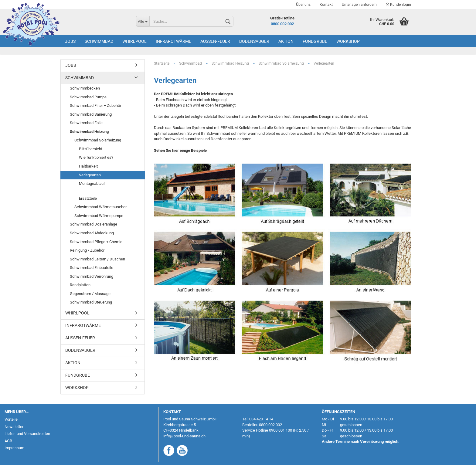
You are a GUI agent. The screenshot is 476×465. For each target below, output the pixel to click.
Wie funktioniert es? (96, 157)
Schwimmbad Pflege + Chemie (96, 242)
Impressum (14, 448)
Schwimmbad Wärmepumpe (99, 216)
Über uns (303, 5)
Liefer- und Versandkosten (27, 434)
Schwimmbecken (85, 88)
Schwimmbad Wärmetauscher (100, 207)
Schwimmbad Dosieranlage (93, 224)
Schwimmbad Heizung (89, 132)
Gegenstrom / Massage (90, 294)
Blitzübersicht (91, 149)
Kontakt (326, 5)
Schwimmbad (99, 41)
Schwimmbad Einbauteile (92, 268)
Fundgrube (315, 41)
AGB (8, 441)
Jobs (70, 41)
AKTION (286, 41)
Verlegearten (90, 175)
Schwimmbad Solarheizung (98, 140)
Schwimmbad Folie (86, 123)
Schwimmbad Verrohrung (92, 276)
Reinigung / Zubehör (87, 250)
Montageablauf (92, 183)
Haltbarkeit (88, 166)
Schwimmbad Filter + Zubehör (95, 105)
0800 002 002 (282, 24)
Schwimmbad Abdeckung (92, 233)
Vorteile (11, 419)
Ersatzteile (88, 198)
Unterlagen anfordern (359, 5)
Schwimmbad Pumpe (88, 97)
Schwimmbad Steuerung (91, 302)
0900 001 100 (280, 430)
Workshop (348, 41)
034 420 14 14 (261, 419)
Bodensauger (254, 41)
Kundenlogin (398, 5)
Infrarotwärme (173, 41)
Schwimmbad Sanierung (91, 114)
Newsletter (14, 427)
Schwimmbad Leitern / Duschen (97, 259)
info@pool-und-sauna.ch (184, 436)
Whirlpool (134, 41)
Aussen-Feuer (215, 41)
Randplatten (80, 285)
